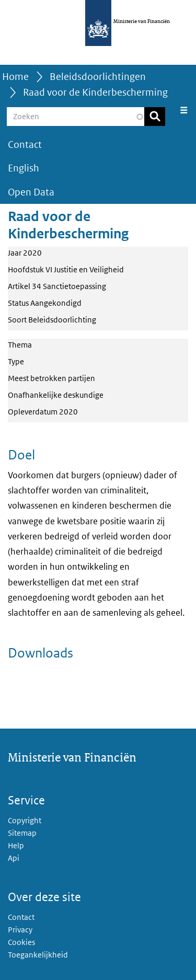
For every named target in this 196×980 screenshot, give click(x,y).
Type (16, 361)
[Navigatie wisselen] (184, 110)
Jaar (15, 253)
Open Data (31, 192)
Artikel (19, 286)
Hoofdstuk (26, 269)
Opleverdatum (33, 412)
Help (16, 845)
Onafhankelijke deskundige (56, 395)
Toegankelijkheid (38, 955)
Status (18, 303)
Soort (17, 320)
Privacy (20, 930)
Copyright (25, 820)
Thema (20, 345)
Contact (25, 145)
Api (14, 858)
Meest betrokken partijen (51, 378)
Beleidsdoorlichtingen (98, 77)
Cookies (21, 942)
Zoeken (155, 117)
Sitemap (22, 833)
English (24, 168)
